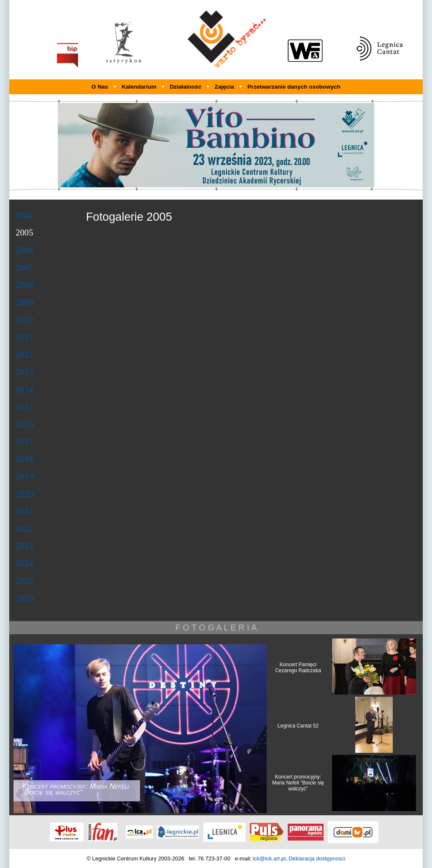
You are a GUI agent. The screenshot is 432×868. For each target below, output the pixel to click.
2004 (24, 215)
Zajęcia (225, 87)
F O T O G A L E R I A (216, 627)
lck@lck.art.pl (269, 859)
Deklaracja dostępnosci (317, 859)
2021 (24, 511)
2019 (24, 476)
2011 (24, 337)
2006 (24, 250)
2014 (24, 389)
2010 (24, 320)
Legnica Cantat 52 (298, 726)
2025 (24, 580)
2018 (24, 459)
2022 (24, 529)
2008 (24, 285)
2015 (24, 407)
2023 (24, 546)
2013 (24, 372)
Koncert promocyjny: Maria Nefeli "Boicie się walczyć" (298, 783)
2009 (24, 302)
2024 (24, 563)
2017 (24, 441)
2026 (24, 598)
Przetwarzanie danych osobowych (294, 87)
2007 (24, 267)
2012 (24, 354)
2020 (24, 493)
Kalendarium (140, 87)
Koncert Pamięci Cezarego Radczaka (298, 668)
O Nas (100, 87)
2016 (24, 424)
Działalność (186, 87)
